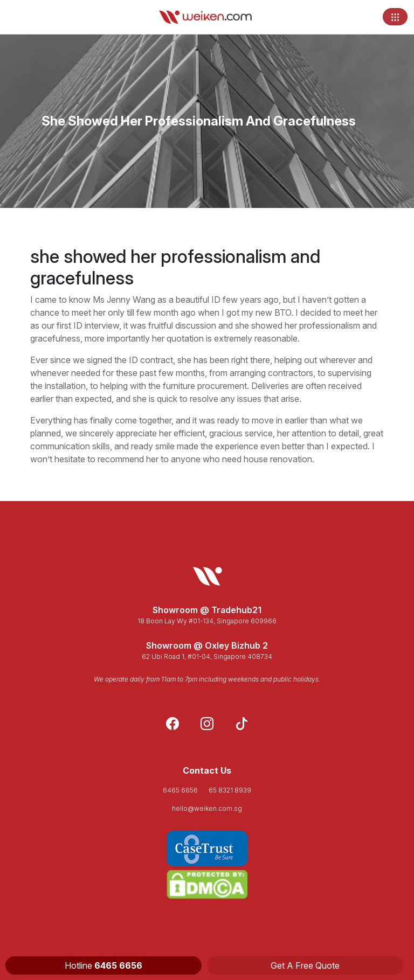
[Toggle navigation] (395, 17)
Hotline (103, 965)
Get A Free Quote (305, 965)
